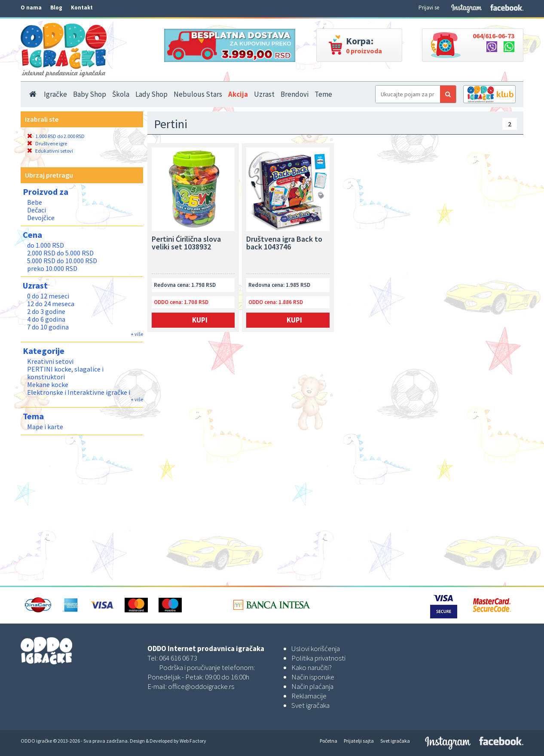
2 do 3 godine (46, 311)
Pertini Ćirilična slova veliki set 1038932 (186, 243)
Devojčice (41, 218)
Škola (121, 94)
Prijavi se (429, 8)
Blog (56, 8)
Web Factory (193, 741)
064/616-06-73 (494, 36)
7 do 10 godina (48, 327)
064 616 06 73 (178, 658)
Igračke (55, 94)
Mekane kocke (48, 384)
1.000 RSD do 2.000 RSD (56, 136)
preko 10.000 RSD (52, 268)
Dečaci (37, 210)
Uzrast (264, 94)
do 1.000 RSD (46, 245)
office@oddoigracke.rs (201, 686)
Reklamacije (309, 696)
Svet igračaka (310, 705)
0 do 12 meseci (48, 296)
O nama (31, 8)
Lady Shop (151, 94)
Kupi (200, 320)
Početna (329, 741)
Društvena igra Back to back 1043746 (284, 243)
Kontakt (82, 8)
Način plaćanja (312, 686)
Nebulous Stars (198, 94)
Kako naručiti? (312, 667)
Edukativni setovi (50, 151)
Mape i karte (45, 427)
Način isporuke (313, 677)
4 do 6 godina (46, 319)
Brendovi (295, 94)
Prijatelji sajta (359, 741)
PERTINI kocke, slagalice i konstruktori (65, 373)
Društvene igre (47, 143)
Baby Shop (90, 94)
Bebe (35, 202)
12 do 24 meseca (51, 304)
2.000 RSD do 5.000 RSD (60, 253)
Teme (323, 94)
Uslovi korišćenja (316, 648)
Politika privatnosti (318, 658)
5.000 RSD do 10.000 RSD (62, 261)
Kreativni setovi (50, 361)
